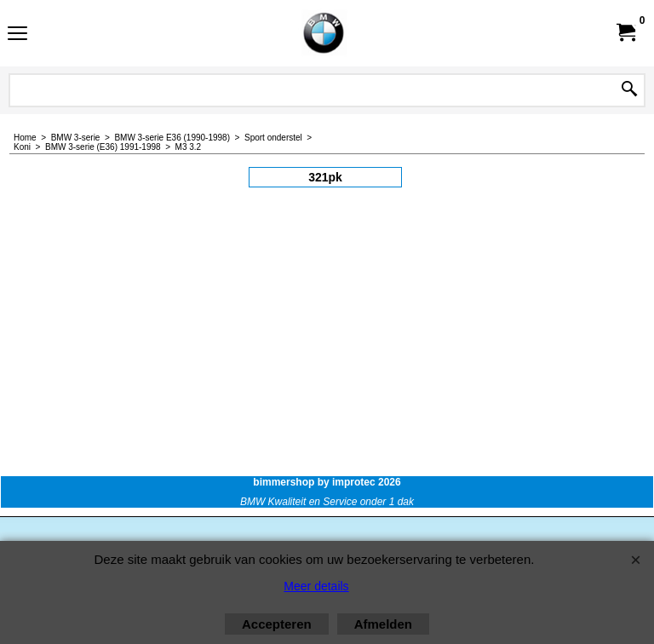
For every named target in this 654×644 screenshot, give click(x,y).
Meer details (316, 586)
